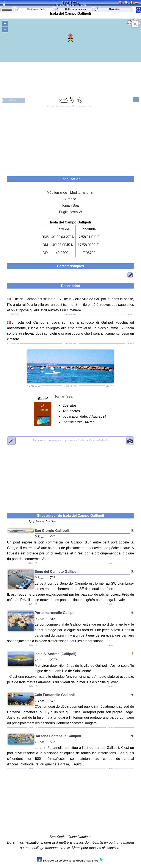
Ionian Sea (71, 205)
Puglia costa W (71, 212)
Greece (70, 199)
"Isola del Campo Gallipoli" (70, 441)
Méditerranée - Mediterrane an (71, 193)
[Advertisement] (70, 140)
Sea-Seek (70, 2)
